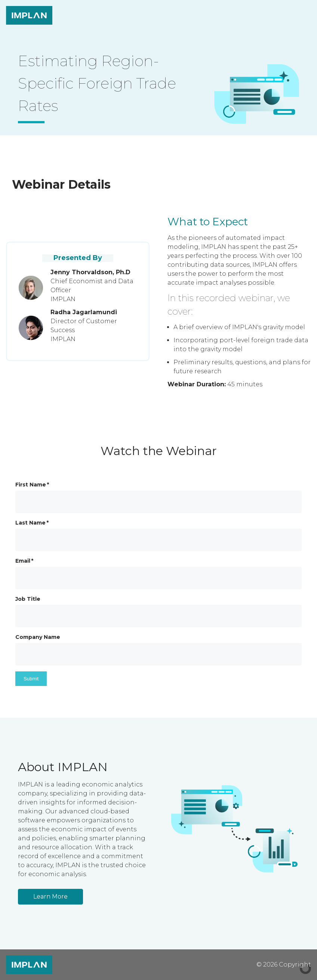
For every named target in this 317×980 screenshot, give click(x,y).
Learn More (50, 896)
